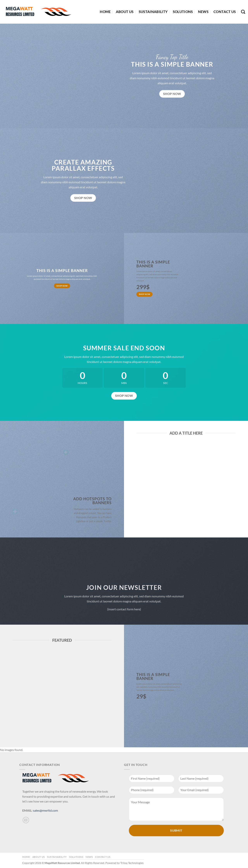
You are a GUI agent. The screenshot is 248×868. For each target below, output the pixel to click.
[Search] (243, 12)
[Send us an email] (26, 820)
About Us (125, 12)
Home (105, 12)
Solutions (183, 12)
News (203, 12)
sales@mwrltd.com (45, 810)
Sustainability (153, 12)
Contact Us (225, 12)
